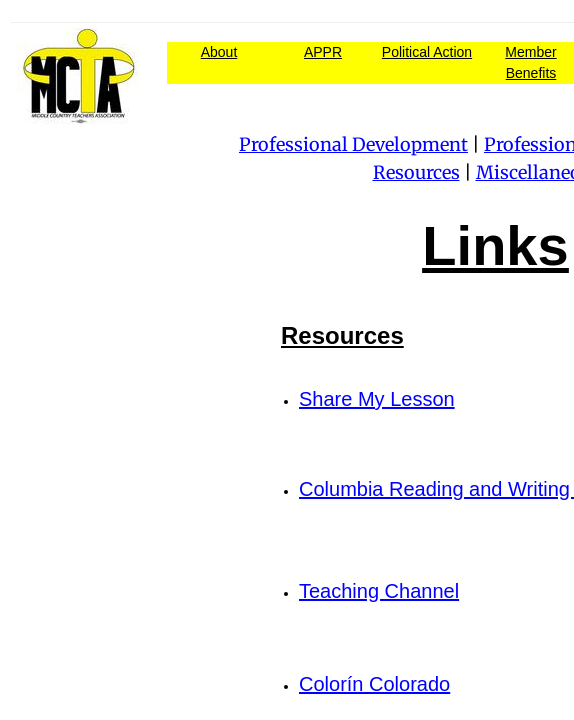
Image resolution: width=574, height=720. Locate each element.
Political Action (427, 52)
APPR (323, 52)
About (219, 52)
